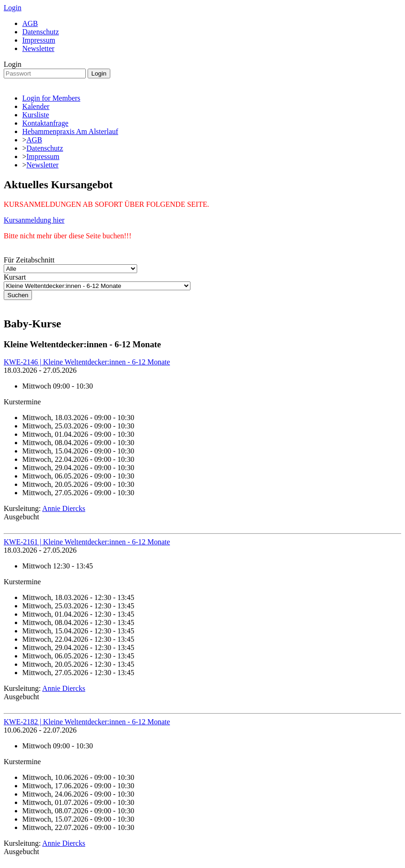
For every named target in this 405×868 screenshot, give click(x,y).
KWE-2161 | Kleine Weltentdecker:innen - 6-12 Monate (87, 542)
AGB (30, 23)
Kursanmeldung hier (34, 220)
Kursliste (36, 115)
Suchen (18, 295)
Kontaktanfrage (45, 123)
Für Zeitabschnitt (29, 260)
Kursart (15, 277)
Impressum (39, 40)
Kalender (36, 106)
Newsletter (38, 48)
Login (13, 8)
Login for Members (51, 98)
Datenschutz (41, 32)
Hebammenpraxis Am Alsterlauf (70, 131)
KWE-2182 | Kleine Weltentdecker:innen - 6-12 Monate (87, 722)
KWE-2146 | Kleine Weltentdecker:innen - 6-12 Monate (87, 362)
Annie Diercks (64, 508)
